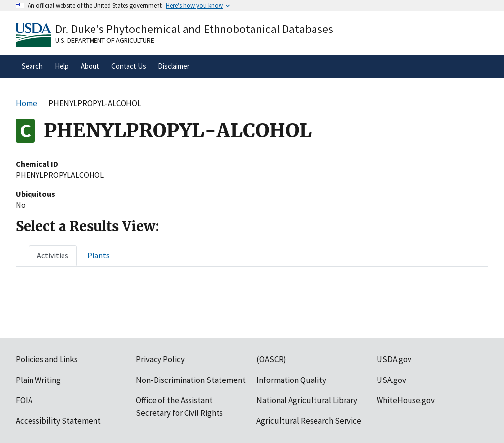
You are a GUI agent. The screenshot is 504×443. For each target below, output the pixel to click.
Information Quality (291, 380)
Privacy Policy (160, 359)
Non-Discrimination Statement (191, 380)
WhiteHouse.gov (406, 400)
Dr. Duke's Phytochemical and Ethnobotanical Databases (194, 29)
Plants (98, 255)
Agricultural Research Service (309, 421)
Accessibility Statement (58, 421)
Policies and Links (47, 359)
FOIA (24, 400)
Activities (53, 255)
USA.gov (391, 380)
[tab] (53, 255)
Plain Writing (38, 380)
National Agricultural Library (307, 400)
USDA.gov (394, 359)
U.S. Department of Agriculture (105, 40)
